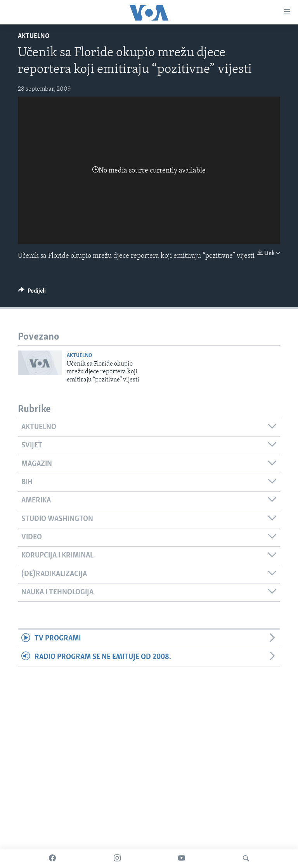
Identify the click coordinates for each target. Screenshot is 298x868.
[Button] (32, 293)
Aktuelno (34, 36)
